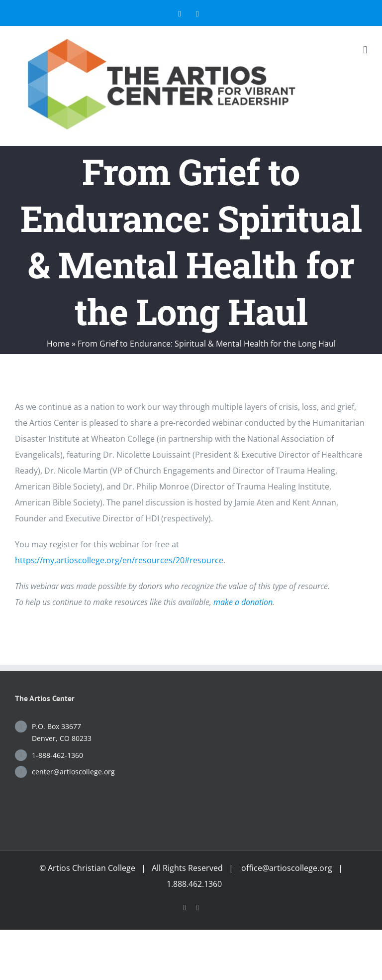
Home (58, 344)
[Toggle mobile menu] (365, 50)
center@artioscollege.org (73, 772)
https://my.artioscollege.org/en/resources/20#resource (119, 560)
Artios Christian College (92, 868)
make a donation (243, 602)
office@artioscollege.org (287, 868)
